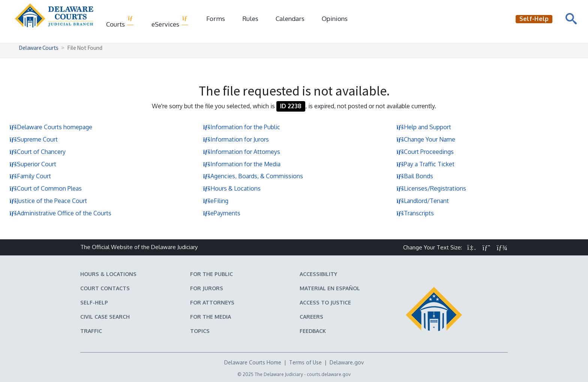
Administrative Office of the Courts (60, 213)
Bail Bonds (415, 176)
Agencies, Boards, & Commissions (253, 176)
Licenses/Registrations (431, 188)
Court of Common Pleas (46, 188)
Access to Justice (325, 302)
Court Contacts (105, 288)
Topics (200, 331)
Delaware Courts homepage (51, 127)
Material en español (330, 288)
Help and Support (424, 127)
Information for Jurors (236, 139)
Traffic (91, 331)
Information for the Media (242, 164)
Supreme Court (34, 139)
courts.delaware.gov (329, 374)
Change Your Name (426, 139)
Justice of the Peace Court (48, 201)
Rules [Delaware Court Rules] (250, 19)
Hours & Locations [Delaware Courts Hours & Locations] (108, 274)
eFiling (216, 201)
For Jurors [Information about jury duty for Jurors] (207, 288)
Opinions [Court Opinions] (335, 19)
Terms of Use (305, 362)
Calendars (290, 19)
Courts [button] (120, 22)
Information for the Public (241, 127)
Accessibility (318, 274)
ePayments (222, 213)
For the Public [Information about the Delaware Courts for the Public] (211, 274)
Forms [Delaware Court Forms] (216, 19)
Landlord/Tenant (423, 201)
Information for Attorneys (241, 152)
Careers (311, 317)
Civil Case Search (105, 317)
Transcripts (415, 213)
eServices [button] (170, 22)
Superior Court (33, 164)
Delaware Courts (39, 48)
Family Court (30, 176)
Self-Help (94, 302)
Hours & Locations (232, 188)
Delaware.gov (347, 362)
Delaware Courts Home (253, 362)
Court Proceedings (425, 152)
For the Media (211, 317)
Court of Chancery (37, 152)
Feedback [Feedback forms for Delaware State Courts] (313, 331)
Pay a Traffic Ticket (425, 164)
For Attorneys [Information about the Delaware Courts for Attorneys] (212, 302)
